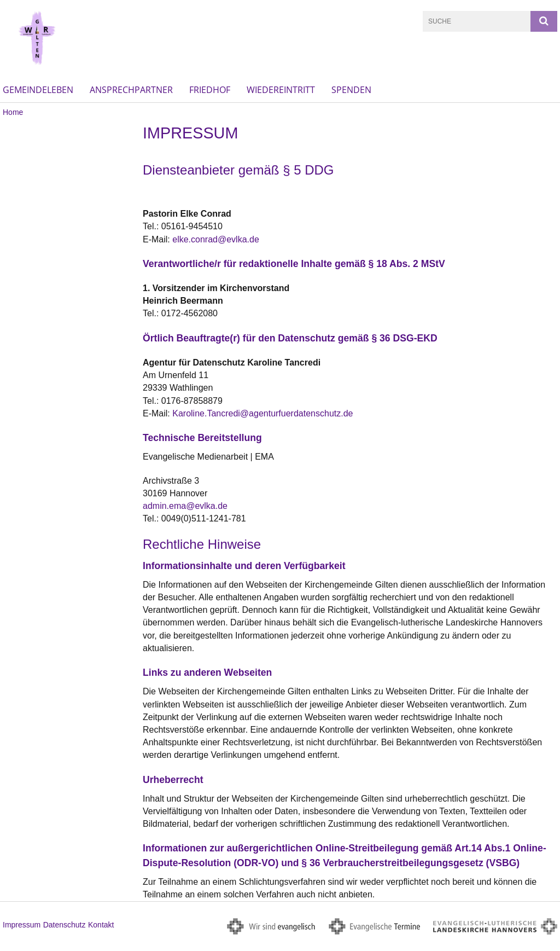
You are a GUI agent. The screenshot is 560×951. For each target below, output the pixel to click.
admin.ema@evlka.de (185, 506)
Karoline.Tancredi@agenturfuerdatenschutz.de (262, 413)
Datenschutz (65, 925)
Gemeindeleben (38, 90)
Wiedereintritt (281, 90)
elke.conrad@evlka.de (216, 239)
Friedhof (210, 90)
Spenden (351, 90)
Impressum (22, 925)
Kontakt (101, 925)
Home (13, 112)
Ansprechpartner (131, 90)
